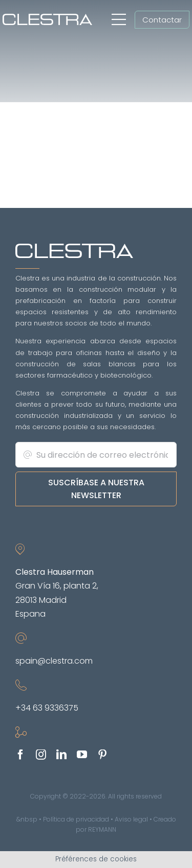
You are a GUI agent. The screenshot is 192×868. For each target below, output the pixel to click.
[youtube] (82, 755)
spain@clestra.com (54, 661)
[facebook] (20, 755)
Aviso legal (131, 819)
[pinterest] (102, 755)
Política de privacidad (76, 819)
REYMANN (102, 829)
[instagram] (41, 755)
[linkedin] (61, 755)
